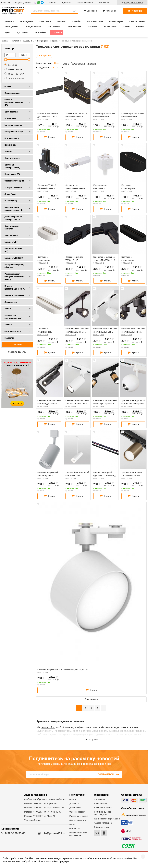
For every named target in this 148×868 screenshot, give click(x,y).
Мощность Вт (11, 242)
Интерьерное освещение (47, 41)
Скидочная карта (78, 820)
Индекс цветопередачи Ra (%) (15, 287)
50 (57, 67)
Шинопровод (44, 55)
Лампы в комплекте (14, 295)
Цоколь (8, 151)
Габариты (9, 338)
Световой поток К (13, 331)
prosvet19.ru (48, 727)
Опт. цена (53, 127)
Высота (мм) (11, 201)
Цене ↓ (66, 63)
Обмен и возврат (85, 3)
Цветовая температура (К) (12, 166)
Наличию (91, 63)
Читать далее (91, 740)
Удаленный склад (33, 820)
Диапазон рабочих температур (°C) (13, 218)
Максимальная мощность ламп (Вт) (14, 209)
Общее (8, 86)
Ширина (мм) (11, 145)
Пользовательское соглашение (78, 834)
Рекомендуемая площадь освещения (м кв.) (15, 277)
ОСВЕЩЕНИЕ (28, 41)
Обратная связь (102, 827)
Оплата (53, 3)
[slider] (6, 60)
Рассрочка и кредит (79, 816)
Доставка (67, 3)
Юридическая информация (107, 819)
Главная (5, 41)
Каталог (16, 41)
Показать (17, 345)
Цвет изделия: (11, 235)
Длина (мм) (10, 194)
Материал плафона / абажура (14, 266)
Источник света (12, 138)
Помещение (10, 118)
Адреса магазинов (103, 823)
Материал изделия (13, 125)
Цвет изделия (11, 112)
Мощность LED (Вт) (14, 258)
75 (62, 67)
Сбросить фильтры (17, 352)
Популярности (78, 63)
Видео (72, 824)
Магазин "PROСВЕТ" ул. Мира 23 (40, 816)
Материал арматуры (14, 132)
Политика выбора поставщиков (103, 813)
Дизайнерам (75, 808)
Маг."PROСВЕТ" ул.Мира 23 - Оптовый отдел (45, 799)
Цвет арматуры (12, 158)
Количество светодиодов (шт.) (13, 317)
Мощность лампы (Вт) (13, 250)
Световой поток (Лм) (15, 181)
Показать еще (91, 699)
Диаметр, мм (11, 302)
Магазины (104, 3)
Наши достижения (103, 808)
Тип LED (8, 325)
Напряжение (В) (12, 174)
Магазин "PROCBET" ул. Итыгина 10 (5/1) (44, 812)
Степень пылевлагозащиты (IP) (14, 102)
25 (53, 67)
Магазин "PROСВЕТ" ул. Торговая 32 (41, 803)
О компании (100, 799)
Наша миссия (100, 803)
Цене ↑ (57, 63)
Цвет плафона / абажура (12, 227)
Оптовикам (75, 828)
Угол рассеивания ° (14, 187)
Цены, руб (9, 48)
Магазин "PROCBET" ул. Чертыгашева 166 (44, 808)
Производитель (12, 93)
